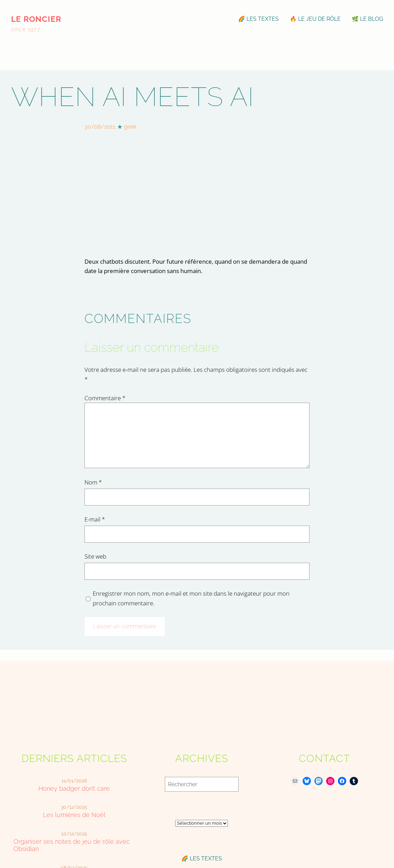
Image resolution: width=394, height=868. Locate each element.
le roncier (36, 19)
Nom (93, 482)
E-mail (95, 519)
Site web (95, 556)
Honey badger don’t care (74, 788)
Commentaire (105, 398)
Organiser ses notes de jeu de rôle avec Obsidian (72, 845)
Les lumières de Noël (74, 815)
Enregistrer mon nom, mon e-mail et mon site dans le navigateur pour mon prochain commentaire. (191, 598)
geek (130, 127)
